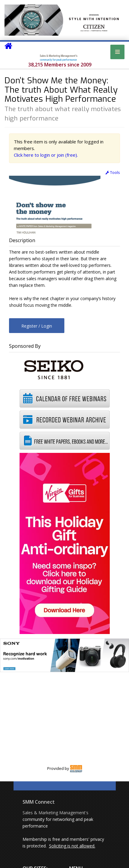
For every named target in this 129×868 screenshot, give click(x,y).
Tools (113, 172)
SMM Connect (39, 802)
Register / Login (37, 326)
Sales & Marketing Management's (55, 813)
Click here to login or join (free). (46, 155)
